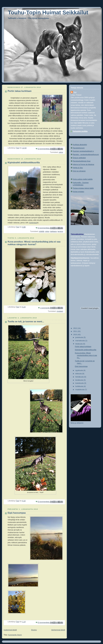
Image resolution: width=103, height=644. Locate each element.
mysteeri (60, 311)
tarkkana (53, 231)
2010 (76, 335)
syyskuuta (79, 370)
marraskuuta (80, 341)
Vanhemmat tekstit (58, 630)
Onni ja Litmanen (79, 171)
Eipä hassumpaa (17, 513)
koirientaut (33, 223)
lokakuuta (79, 344)
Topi (75, 92)
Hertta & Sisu (78, 168)
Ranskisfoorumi (79, 148)
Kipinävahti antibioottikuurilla (24, 163)
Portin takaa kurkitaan (20, 91)
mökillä (42, 231)
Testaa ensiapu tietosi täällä (83, 188)
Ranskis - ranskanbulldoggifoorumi (86, 155)
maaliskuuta (80, 390)
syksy (61, 152)
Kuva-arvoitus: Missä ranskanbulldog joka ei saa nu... (86, 355)
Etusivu (34, 630)
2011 (76, 331)
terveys (60, 231)
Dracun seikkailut (79, 158)
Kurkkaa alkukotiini (80, 145)
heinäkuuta (80, 377)
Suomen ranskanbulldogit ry (83, 151)
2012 (76, 328)
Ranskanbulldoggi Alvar (82, 161)
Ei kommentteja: (44, 149)
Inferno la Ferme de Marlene (83, 164)
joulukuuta (79, 337)
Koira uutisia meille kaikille (83, 179)
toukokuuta (80, 383)
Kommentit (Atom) (15, 635)
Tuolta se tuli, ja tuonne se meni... (26, 322)
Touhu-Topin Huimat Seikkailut (48, 12)
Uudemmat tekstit (10, 630)
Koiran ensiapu (78, 192)
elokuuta (79, 374)
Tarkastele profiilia (80, 131)
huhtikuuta (80, 386)
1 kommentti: (45, 308)
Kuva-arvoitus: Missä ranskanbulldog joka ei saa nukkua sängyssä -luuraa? (34, 243)
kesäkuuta (79, 380)
